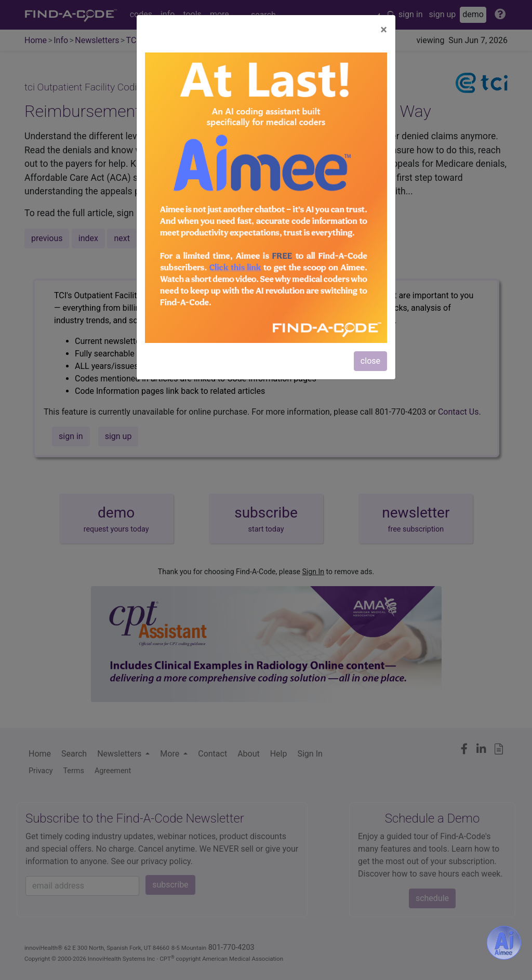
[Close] (384, 30)
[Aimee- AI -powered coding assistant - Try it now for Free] (504, 943)
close (370, 361)
